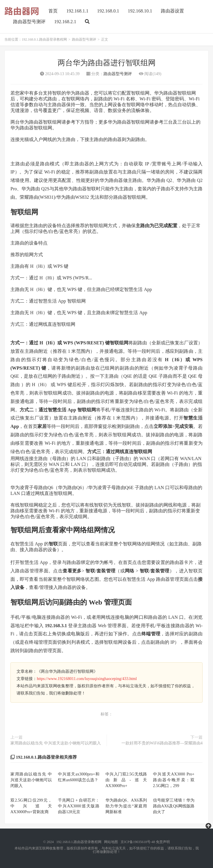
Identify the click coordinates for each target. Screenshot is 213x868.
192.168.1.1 (77, 11)
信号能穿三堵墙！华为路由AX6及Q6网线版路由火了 (174, 806)
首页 (53, 11)
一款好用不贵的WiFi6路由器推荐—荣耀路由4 (162, 743)
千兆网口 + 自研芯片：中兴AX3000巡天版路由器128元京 (79, 806)
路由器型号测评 (29, 22)
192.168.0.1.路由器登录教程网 (44, 39)
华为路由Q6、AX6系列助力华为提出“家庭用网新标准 (126, 806)
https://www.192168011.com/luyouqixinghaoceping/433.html (87, 679)
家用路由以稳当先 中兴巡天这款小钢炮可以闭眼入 (56, 743)
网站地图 (111, 842)
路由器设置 (172, 11)
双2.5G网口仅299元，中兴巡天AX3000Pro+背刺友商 (31, 806)
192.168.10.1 (140, 11)
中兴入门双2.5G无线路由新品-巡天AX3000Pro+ (126, 780)
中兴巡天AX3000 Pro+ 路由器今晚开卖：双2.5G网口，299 (174, 780)
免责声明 (163, 842)
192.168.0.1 (108, 11)
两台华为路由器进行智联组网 (107, 63)
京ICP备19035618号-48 (138, 842)
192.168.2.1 (65, 22)
